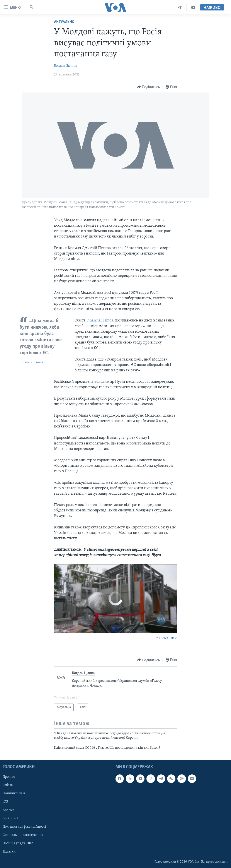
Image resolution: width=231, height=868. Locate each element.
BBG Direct (10, 818)
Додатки (9, 852)
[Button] (148, 87)
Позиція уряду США (18, 843)
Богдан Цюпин (65, 66)
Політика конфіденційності (24, 827)
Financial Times (31, 362)
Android (9, 810)
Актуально (64, 22)
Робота (8, 785)
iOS (5, 802)
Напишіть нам (14, 793)
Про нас (9, 777)
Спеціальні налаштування (23, 835)
